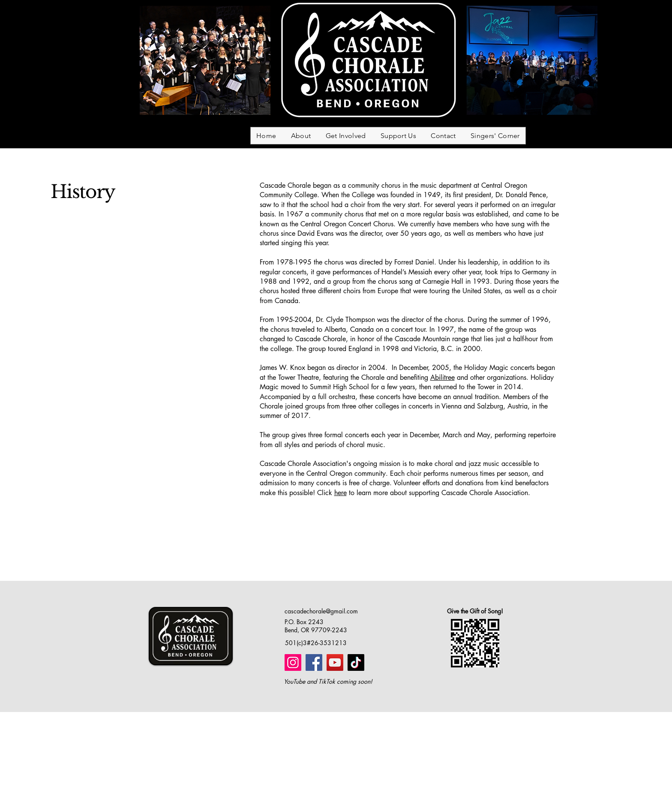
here (340, 493)
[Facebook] (314, 662)
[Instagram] (293, 662)
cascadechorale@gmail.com (321, 611)
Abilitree (442, 377)
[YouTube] (335, 662)
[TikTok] (356, 662)
